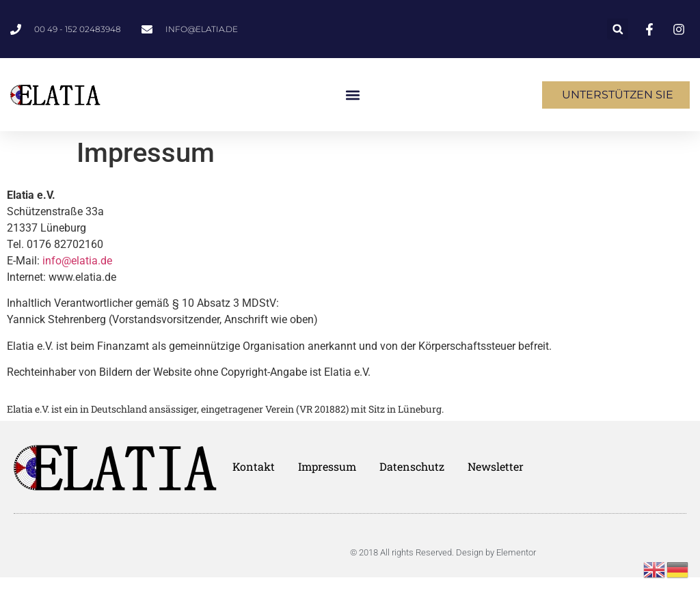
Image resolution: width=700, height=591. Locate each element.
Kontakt (254, 467)
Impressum (327, 467)
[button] (618, 29)
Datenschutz (412, 467)
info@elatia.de (77, 261)
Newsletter (496, 467)
